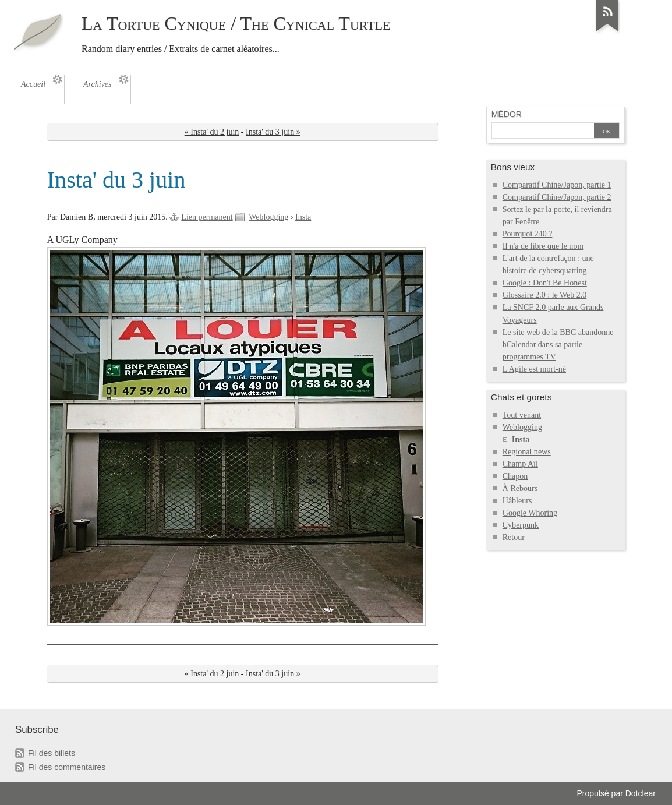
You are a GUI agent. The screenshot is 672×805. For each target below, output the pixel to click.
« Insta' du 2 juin (212, 132)
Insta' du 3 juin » (273, 132)
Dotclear (641, 793)
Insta (303, 217)
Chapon (515, 476)
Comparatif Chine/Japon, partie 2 (557, 197)
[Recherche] (543, 132)
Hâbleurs (517, 501)
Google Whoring (530, 513)
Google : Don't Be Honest (545, 283)
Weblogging (268, 217)
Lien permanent (207, 217)
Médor (507, 114)
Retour (514, 537)
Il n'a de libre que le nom (543, 246)
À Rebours (520, 488)
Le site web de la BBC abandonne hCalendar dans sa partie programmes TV (558, 345)
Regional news (527, 452)
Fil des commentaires (67, 767)
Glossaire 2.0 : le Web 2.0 (545, 295)
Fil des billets (52, 753)
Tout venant (522, 415)
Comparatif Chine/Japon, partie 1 (557, 185)
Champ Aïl (520, 464)
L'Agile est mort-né (534, 369)
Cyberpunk (521, 525)
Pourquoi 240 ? (528, 234)
